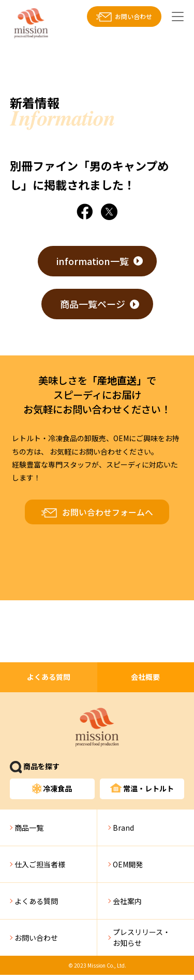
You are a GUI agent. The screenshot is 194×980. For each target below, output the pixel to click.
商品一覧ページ (93, 304)
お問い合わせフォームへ (108, 512)
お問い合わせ (133, 16)
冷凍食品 (52, 789)
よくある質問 (49, 677)
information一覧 (93, 261)
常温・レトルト (142, 788)
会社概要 (145, 677)
